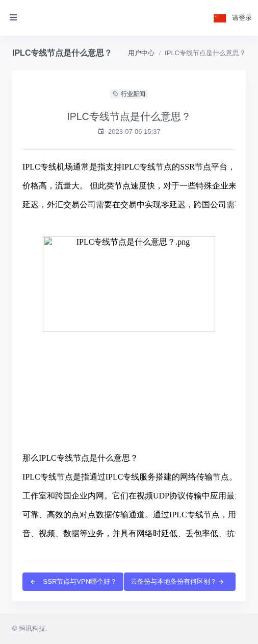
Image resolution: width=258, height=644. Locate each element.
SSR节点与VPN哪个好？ (73, 581)
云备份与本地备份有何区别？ (178, 581)
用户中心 (141, 53)
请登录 (242, 18)
